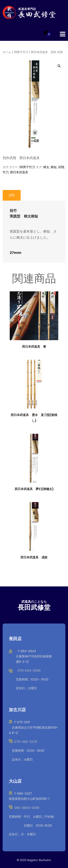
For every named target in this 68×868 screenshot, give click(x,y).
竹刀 (6, 172)
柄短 (54, 167)
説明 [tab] (12, 195)
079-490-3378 (26, 742)
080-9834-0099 (27, 808)
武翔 (61, 167)
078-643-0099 (29, 671)
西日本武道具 (19, 172)
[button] (59, 66)
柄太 (46, 167)
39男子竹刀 (21, 52)
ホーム (7, 52)
